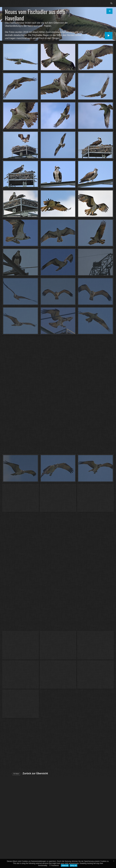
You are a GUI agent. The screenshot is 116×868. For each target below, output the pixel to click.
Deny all (73, 865)
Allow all (65, 865)
